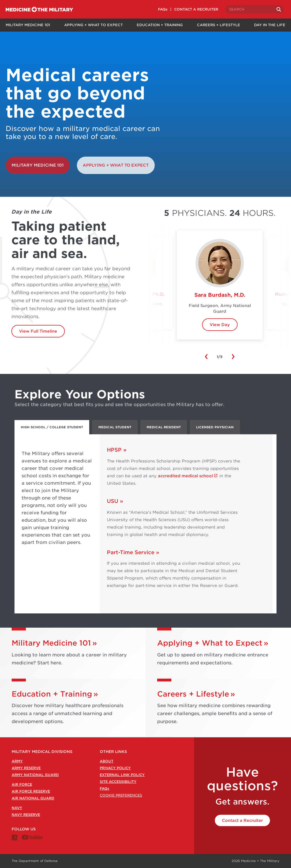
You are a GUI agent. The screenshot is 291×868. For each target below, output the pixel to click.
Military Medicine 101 (27, 25)
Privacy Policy (115, 768)
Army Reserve (26, 768)
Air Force (22, 784)
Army (17, 761)
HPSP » (117, 450)
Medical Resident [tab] (164, 427)
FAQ (104, 788)
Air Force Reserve (31, 791)
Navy (17, 808)
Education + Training (160, 25)
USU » (115, 501)
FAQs (164, 9)
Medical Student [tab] (115, 427)
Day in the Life (270, 25)
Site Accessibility (118, 782)
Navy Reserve (26, 815)
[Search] (280, 9)
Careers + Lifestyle (219, 25)
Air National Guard (33, 798)
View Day (220, 325)
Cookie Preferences (121, 795)
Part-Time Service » (133, 552)
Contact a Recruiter (242, 820)
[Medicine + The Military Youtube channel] (32, 838)
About (107, 761)
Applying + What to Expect (93, 25)
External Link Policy (122, 775)
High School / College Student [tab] (52, 427)
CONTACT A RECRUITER (198, 9)
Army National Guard (35, 775)
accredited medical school (185, 476)
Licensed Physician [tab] (215, 427)
